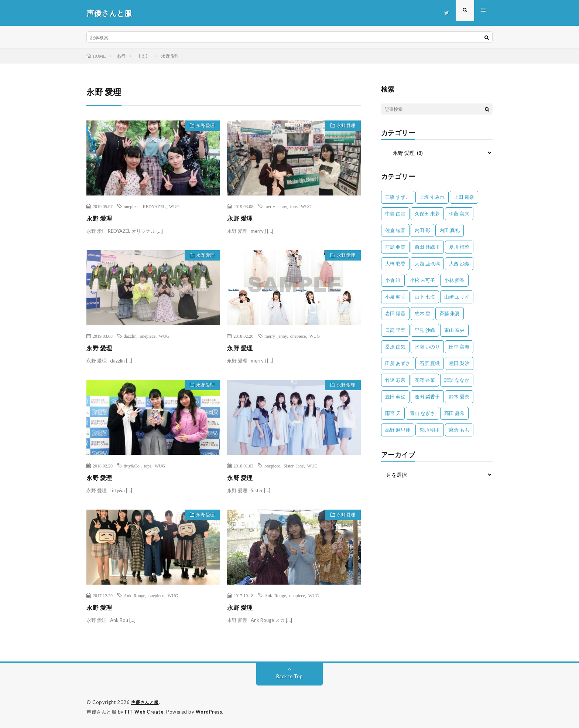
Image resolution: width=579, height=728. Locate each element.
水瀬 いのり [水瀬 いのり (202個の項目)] (427, 347)
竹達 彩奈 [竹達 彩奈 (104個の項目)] (395, 380)
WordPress (211, 711)
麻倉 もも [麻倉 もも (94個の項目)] (459, 430)
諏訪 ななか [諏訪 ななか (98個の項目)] (457, 380)
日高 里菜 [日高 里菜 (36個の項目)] (395, 330)
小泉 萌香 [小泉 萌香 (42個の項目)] (395, 297)
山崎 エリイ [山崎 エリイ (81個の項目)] (457, 297)
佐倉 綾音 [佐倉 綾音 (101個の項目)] (395, 230)
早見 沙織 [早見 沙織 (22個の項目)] (425, 330)
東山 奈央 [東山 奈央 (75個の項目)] (454, 330)
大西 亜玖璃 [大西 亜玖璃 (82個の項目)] (427, 263)
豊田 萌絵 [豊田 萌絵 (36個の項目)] (395, 397)
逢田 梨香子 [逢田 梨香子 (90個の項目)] (427, 397)
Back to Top (290, 676)
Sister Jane (294, 466)
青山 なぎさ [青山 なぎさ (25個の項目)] (422, 413)
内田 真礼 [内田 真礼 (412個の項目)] (450, 230)
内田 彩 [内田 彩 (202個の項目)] (422, 230)
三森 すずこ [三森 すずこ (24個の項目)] (398, 197)
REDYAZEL (154, 206)
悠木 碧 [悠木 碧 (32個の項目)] (422, 313)
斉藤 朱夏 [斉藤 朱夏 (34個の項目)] (450, 313)
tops (294, 206)
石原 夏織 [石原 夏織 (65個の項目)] (430, 363)
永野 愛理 (202, 127)
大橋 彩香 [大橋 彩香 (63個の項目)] (395, 263)
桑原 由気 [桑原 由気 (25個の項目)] (395, 347)
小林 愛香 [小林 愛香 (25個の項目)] (454, 280)
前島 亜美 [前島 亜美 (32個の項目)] (395, 247)
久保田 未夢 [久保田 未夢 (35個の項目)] (427, 214)
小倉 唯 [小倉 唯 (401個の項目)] (393, 280)
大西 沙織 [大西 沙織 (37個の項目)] (459, 263)
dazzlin (130, 336)
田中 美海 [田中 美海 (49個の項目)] (459, 347)
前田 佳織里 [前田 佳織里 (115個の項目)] (427, 247)
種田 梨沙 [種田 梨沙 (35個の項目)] (459, 363)
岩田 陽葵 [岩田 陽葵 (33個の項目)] (395, 313)
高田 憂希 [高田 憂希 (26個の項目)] (454, 413)
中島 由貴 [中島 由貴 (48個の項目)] (395, 214)
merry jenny (276, 206)
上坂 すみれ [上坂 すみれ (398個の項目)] (432, 197)
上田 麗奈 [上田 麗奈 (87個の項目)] (464, 197)
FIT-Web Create (145, 711)
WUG (174, 206)
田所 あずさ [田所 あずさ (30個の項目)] (398, 363)
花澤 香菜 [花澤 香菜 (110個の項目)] (425, 380)
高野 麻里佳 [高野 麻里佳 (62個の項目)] (398, 430)
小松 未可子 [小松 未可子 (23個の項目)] (422, 280)
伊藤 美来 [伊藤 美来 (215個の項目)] (459, 214)
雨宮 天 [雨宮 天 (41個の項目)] (393, 413)
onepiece (132, 206)
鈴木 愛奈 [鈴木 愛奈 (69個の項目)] (459, 397)
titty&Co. (132, 466)
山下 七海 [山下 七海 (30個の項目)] (425, 297)
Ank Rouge (134, 595)
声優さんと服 (146, 702)
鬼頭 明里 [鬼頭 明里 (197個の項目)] (430, 430)
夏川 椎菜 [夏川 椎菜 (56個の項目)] (459, 247)
